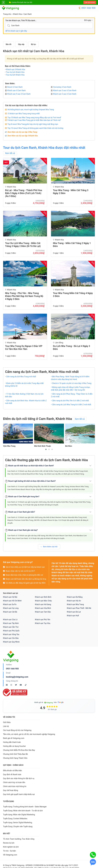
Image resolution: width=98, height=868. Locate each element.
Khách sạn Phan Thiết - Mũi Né (79, 608)
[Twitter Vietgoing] (16, 685)
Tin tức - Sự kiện (9, 851)
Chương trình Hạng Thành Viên (15, 758)
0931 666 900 (87, 8)
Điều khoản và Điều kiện (13, 770)
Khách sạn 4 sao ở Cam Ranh (18, 94)
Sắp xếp (21, 44)
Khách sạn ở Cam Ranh (15, 90)
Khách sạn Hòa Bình (43, 608)
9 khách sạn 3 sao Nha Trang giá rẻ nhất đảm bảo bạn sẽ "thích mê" (34, 120)
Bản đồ (9, 44)
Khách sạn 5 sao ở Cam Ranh (64, 94)
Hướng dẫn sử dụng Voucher (14, 746)
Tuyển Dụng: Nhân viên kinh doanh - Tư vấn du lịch (23, 811)
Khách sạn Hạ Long (11, 608)
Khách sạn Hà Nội (10, 597)
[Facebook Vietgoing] (7, 685)
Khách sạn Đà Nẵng (75, 597)
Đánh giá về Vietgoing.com (14, 738)
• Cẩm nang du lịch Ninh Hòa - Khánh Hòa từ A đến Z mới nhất (26, 402)
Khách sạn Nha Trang (75, 604)
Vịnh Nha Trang (9, 446)
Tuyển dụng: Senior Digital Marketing (18, 823)
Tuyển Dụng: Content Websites (15, 819)
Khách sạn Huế (73, 616)
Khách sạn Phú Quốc (11, 631)
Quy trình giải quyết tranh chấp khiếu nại (19, 794)
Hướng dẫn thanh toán (12, 742)
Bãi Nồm (69, 446)
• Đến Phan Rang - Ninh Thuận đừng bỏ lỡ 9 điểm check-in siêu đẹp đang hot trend (70, 378)
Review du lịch (9, 843)
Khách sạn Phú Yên (43, 620)
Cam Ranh (28, 14)
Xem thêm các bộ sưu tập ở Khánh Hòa (23, 136)
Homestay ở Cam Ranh (61, 87)
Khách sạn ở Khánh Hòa (16, 69)
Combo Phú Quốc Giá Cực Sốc (22, 2)
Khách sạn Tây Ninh (11, 623)
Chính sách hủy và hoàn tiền (14, 782)
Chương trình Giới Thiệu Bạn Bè (15, 754)
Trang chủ (7, 14)
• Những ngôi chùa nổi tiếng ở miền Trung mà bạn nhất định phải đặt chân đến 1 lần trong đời (70, 389)
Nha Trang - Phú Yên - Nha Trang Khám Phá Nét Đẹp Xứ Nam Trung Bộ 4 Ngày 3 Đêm (24, 296)
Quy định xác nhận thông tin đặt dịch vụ (19, 778)
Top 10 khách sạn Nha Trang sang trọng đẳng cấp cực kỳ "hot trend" (34, 118)
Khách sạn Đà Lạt (74, 612)
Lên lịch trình (90, 2)
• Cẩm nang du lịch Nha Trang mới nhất (21, 377)
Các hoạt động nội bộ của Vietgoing (17, 730)
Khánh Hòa (17, 14)
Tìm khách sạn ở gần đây (16, 31)
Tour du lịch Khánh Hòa (15, 72)
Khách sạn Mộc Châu (43, 601)
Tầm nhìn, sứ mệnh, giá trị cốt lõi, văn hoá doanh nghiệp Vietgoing (29, 734)
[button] (46, 449)
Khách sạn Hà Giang (43, 604)
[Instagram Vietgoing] (11, 685)
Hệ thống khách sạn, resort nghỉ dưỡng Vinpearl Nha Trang (31, 110)
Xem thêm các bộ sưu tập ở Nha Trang (22, 132)
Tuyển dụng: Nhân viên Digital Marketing (19, 815)
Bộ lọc (33, 44)
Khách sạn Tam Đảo (43, 612)
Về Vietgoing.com (10, 855)
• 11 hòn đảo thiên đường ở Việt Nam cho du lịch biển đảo (24, 395)
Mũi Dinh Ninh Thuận (43, 446)
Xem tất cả (10, 153)
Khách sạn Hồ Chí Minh (12, 601)
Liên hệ (6, 726)
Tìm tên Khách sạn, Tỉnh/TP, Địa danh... (21, 21)
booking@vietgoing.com (17, 677)
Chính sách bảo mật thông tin (15, 786)
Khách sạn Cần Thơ (11, 627)
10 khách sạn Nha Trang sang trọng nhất (24, 114)
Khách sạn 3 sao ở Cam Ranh (64, 90)
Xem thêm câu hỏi (49, 547)
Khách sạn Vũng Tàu (11, 634)
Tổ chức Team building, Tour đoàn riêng (19, 839)
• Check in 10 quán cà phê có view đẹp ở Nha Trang (71, 383)
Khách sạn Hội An (74, 601)
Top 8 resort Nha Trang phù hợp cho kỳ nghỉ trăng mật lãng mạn (33, 124)
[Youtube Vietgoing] (21, 685)
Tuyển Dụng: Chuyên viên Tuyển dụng (18, 826)
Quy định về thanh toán (12, 774)
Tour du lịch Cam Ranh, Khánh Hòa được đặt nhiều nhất (44, 148)
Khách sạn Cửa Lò (10, 620)
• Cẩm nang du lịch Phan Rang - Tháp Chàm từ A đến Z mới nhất (72, 395)
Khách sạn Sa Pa (10, 604)
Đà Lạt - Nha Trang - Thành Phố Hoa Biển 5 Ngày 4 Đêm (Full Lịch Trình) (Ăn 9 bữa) (24, 193)
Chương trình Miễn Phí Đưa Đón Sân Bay (19, 750)
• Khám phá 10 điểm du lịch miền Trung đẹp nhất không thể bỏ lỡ (24, 385)
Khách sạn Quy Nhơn (11, 642)
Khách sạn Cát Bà (10, 612)
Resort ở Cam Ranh (14, 87)
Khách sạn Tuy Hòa (43, 623)
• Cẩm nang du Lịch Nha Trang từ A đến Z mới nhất (71, 405)
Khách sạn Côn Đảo (11, 638)
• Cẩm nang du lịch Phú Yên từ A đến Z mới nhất (70, 401)
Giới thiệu (7, 722)
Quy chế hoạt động (11, 790)
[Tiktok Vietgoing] (26, 685)
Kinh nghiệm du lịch (11, 847)
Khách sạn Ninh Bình (43, 597)
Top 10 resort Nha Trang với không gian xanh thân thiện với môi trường (35, 128)
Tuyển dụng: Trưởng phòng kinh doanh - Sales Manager (25, 807)
